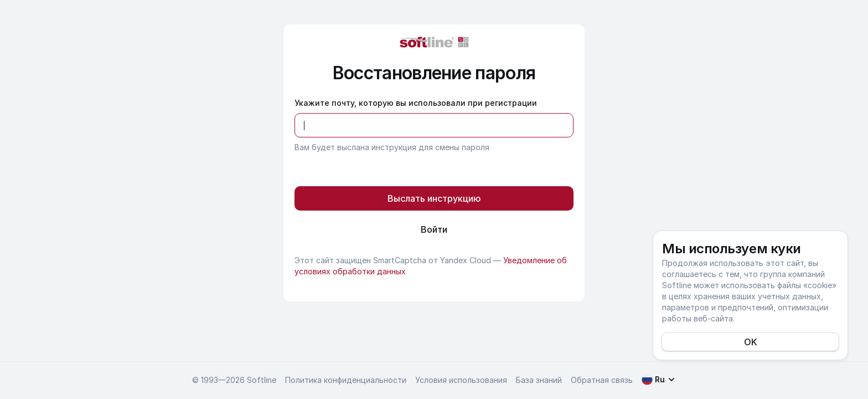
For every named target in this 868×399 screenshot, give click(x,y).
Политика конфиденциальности (346, 380)
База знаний (539, 380)
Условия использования (461, 380)
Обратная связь (602, 380)
